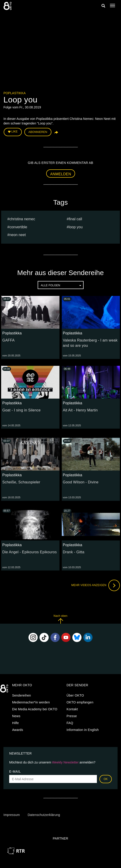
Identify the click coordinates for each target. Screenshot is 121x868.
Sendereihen (22, 695)
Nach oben (60, 619)
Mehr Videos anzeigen (96, 585)
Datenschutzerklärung (44, 815)
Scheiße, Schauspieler (21, 482)
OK (106, 779)
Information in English (83, 730)
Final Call (75, 219)
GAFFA (8, 340)
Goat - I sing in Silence (21, 410)
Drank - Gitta (74, 552)
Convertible (18, 227)
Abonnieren (38, 132)
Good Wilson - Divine (81, 482)
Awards (18, 730)
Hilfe (15, 723)
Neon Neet (18, 235)
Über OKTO (75, 695)
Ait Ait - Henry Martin (80, 410)
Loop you (76, 227)
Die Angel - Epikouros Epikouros (30, 552)
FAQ (70, 723)
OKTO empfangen (80, 702)
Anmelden (61, 174)
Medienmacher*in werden (31, 702)
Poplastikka (14, 93)
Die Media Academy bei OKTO (35, 709)
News (16, 716)
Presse (72, 716)
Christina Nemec (22, 219)
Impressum (12, 815)
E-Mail (15, 772)
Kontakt (72, 709)
